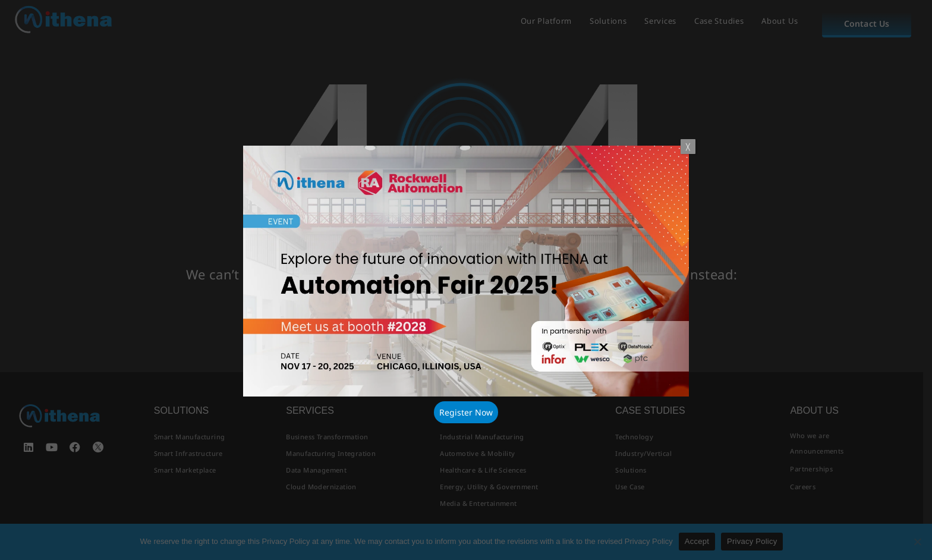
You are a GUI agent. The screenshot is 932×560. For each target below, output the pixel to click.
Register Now (466, 412)
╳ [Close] (688, 147)
